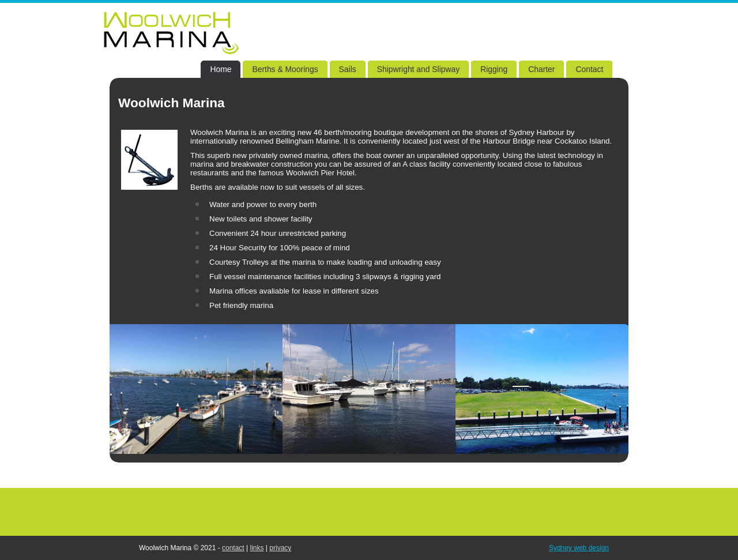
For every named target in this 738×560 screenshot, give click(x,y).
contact (233, 548)
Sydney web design (579, 548)
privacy (280, 548)
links (257, 548)
